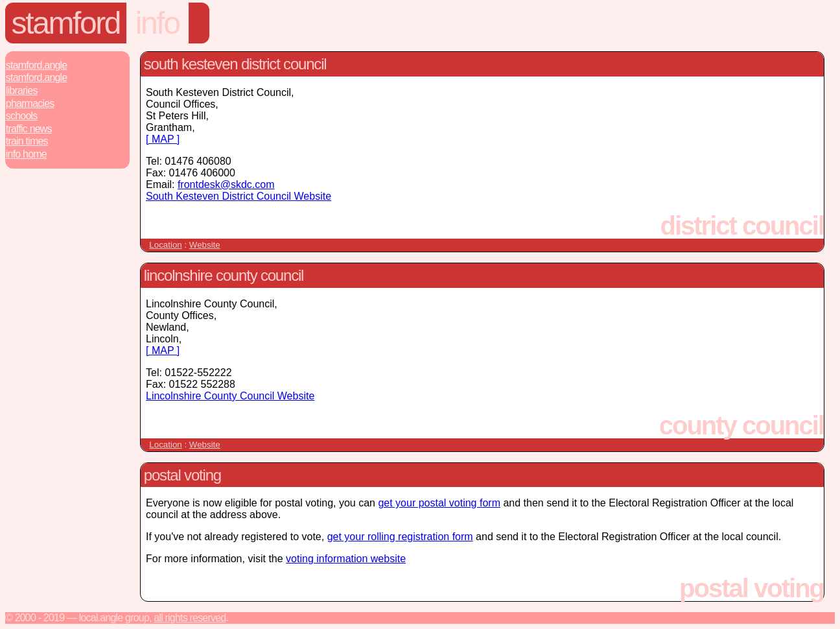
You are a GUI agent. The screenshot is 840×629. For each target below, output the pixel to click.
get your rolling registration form (400, 537)
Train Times (27, 141)
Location (165, 245)
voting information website (346, 559)
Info (157, 23)
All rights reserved (190, 618)
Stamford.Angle (37, 65)
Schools (22, 116)
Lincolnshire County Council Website (230, 396)
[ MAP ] (163, 139)
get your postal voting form (439, 503)
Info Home (26, 154)
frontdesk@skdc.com (226, 184)
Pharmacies (30, 103)
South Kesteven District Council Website (239, 196)
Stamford (66, 23)
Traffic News (29, 129)
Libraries (22, 90)
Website (205, 245)
